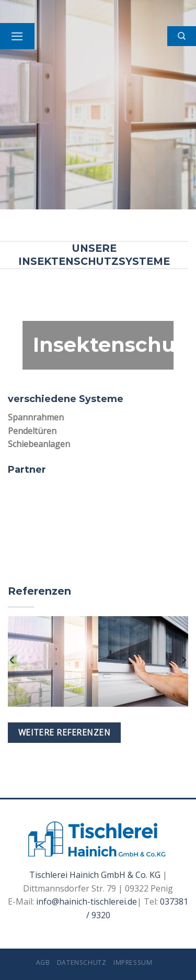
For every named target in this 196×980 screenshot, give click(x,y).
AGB (43, 962)
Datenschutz (82, 962)
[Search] (182, 36)
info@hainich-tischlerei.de (87, 901)
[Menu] (17, 36)
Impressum (133, 962)
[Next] (183, 660)
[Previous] (13, 660)
